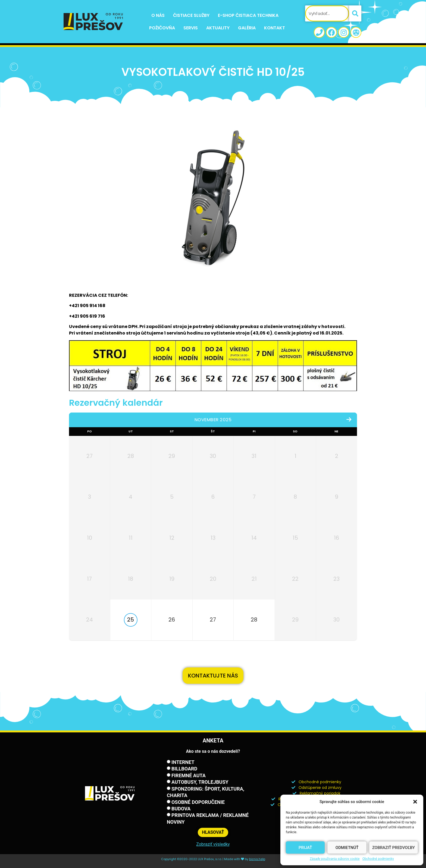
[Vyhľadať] (355, 13)
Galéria (247, 28)
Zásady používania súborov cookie (335, 859)
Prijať (305, 848)
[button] (415, 802)
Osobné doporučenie (198, 802)
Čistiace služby (191, 15)
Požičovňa (162, 28)
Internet (183, 762)
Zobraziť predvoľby (394, 848)
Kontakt (275, 28)
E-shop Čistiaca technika (248, 15)
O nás (158, 15)
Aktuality (218, 28)
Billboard (184, 769)
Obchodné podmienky (378, 859)
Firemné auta (189, 775)
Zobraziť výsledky (213, 844)
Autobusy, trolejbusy (200, 782)
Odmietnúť (347, 848)
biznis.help (257, 859)
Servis (191, 28)
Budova (181, 809)
